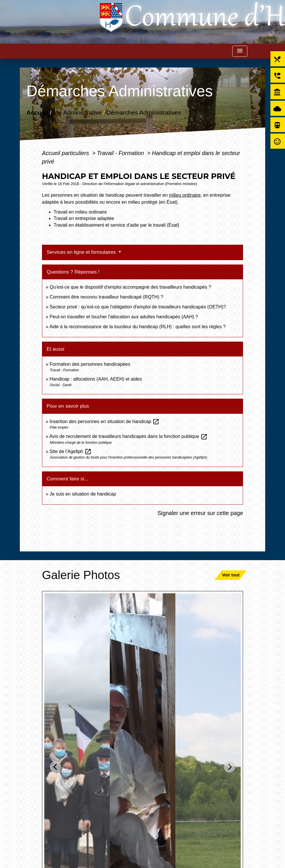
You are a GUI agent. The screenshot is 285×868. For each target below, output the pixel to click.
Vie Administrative (77, 112)
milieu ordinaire (185, 195)
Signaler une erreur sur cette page (200, 513)
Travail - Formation (121, 153)
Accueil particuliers (66, 153)
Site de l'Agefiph (71, 451)
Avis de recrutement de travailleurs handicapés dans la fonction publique (128, 436)
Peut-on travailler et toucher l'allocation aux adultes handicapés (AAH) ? (124, 317)
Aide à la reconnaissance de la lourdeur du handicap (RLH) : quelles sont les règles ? (137, 327)
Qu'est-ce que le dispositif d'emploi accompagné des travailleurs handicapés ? (130, 287)
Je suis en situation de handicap (83, 494)
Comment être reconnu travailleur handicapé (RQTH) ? (106, 297)
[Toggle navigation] (240, 51)
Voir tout (231, 575)
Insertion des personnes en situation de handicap (104, 421)
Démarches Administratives (144, 112)
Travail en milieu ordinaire (80, 212)
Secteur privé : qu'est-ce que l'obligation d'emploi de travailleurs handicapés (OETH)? (138, 307)
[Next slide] (229, 767)
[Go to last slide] (56, 767)
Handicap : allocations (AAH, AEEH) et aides (96, 379)
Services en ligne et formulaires (82, 252)
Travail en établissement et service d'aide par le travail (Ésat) (116, 225)
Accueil (37, 112)
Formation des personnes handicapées (90, 364)
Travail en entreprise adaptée (84, 218)
